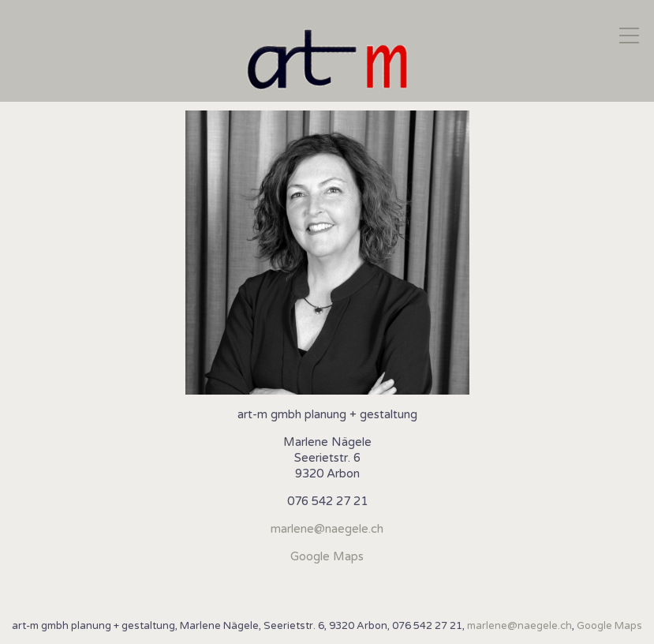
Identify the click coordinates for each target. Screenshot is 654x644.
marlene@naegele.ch (327, 529)
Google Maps (327, 556)
